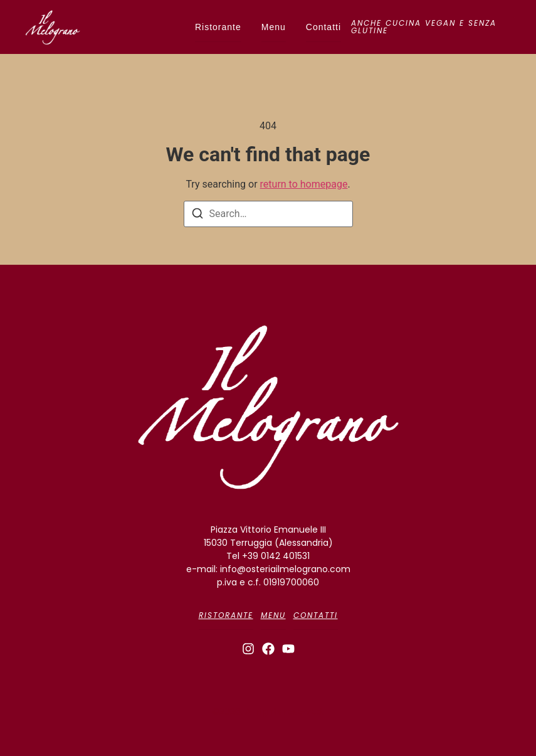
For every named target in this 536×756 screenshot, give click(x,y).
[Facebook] (268, 649)
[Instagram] (248, 649)
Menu (274, 27)
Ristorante (218, 27)
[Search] (197, 216)
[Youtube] (288, 649)
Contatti (323, 27)
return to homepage (304, 184)
